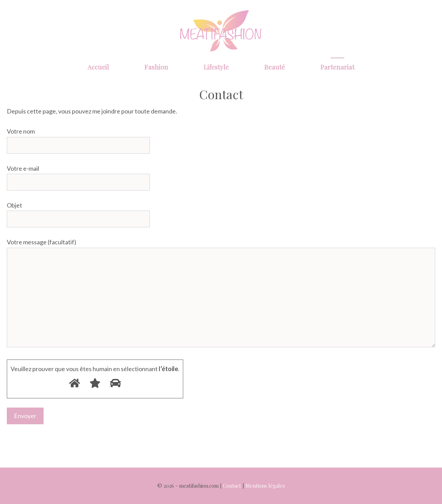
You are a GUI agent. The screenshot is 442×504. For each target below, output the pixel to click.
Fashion (156, 67)
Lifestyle (216, 67)
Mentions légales (265, 486)
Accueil (98, 67)
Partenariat (337, 67)
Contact (232, 486)
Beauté (275, 67)
